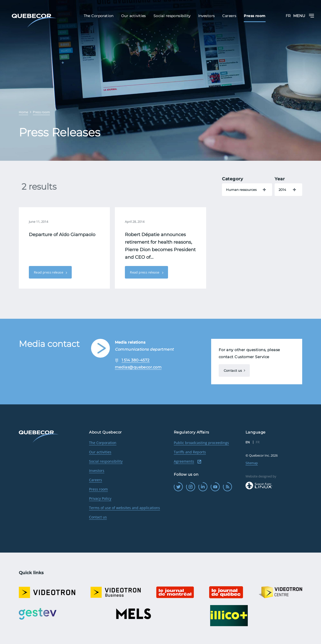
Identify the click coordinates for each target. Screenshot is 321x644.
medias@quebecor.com (138, 367)
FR (288, 16)
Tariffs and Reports (190, 452)
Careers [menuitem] (229, 16)
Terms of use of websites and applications (125, 508)
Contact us (233, 370)
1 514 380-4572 (136, 360)
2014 (282, 190)
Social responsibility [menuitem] (172, 16)
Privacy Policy (100, 498)
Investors (97, 471)
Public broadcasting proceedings (201, 443)
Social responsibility (106, 461)
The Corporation (103, 443)
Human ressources (241, 190)
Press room (98, 489)
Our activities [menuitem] (134, 16)
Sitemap (252, 463)
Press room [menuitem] (255, 16)
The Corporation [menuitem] (99, 16)
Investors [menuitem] (207, 16)
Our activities (100, 452)
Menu (304, 16)
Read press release (49, 272)
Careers (96, 480)
